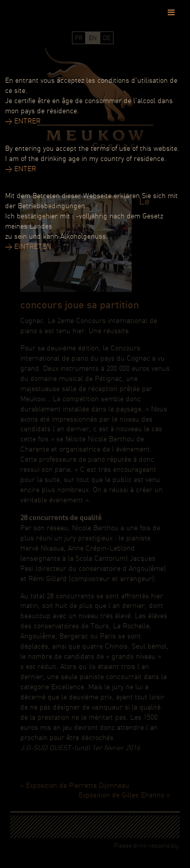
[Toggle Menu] (171, 12)
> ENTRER (23, 122)
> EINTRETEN (28, 247)
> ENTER (21, 169)
